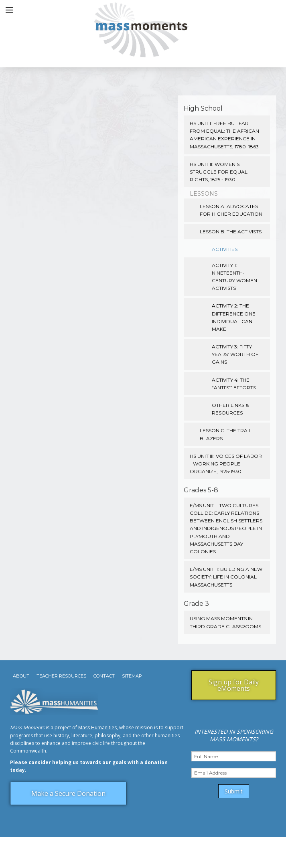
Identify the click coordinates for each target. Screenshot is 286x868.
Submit (234, 791)
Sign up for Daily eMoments (234, 685)
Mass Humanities (97, 727)
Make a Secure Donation (68, 793)
